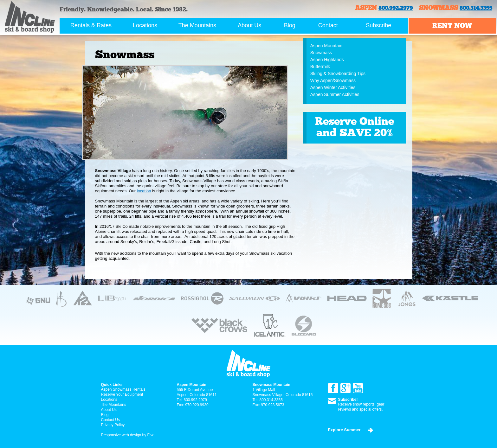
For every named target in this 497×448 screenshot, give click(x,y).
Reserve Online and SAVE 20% (355, 127)
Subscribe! (348, 400)
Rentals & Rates (91, 25)
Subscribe (378, 25)
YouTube (358, 388)
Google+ (345, 388)
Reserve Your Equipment (122, 394)
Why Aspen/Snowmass (333, 80)
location (144, 191)
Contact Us (110, 420)
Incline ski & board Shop (30, 17)
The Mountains (197, 25)
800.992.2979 (396, 8)
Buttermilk (320, 67)
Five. (151, 435)
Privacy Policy (113, 425)
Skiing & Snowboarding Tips (338, 74)
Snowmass (321, 53)
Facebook (333, 388)
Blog (290, 25)
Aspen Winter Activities (333, 87)
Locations (145, 25)
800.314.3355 (476, 8)
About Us (249, 25)
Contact (328, 25)
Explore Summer (344, 430)
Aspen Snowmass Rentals (123, 389)
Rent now (452, 26)
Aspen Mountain (326, 46)
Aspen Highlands (327, 60)
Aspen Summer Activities (335, 94)
